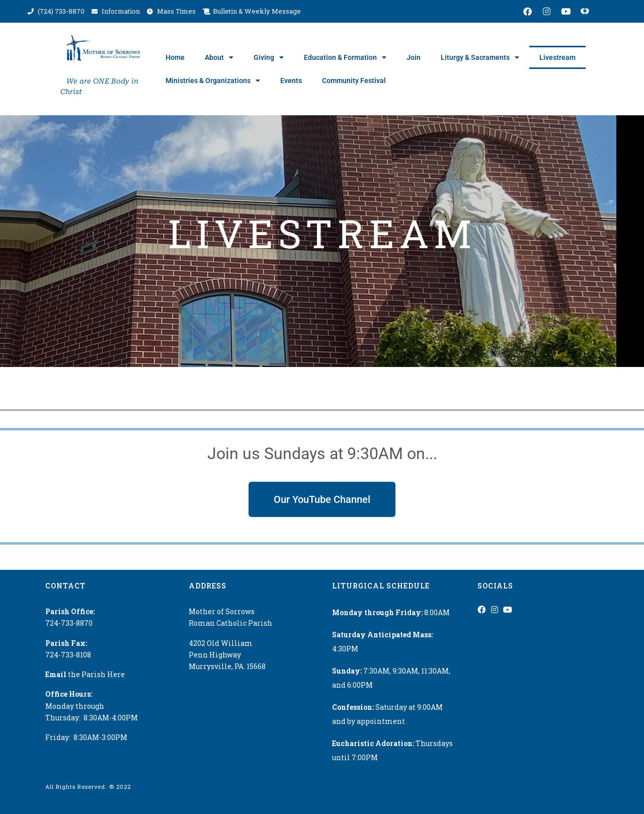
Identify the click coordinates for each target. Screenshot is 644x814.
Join (414, 57)
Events (291, 81)
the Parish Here (85, 674)
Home (175, 57)
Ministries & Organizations (213, 81)
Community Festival (354, 81)
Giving (269, 57)
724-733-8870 (69, 623)
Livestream (557, 57)
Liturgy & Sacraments (480, 57)
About (219, 57)
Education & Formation (345, 57)
